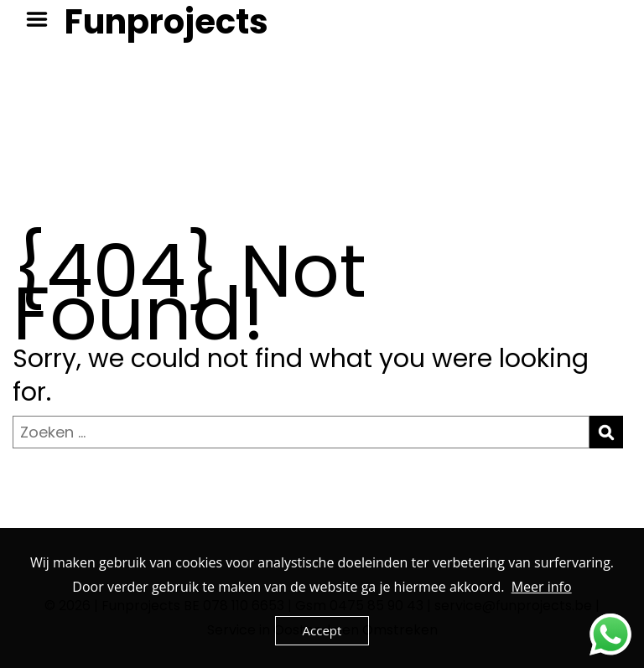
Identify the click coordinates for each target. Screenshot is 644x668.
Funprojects (166, 22)
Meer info (542, 587)
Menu (43, 19)
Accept (322, 630)
